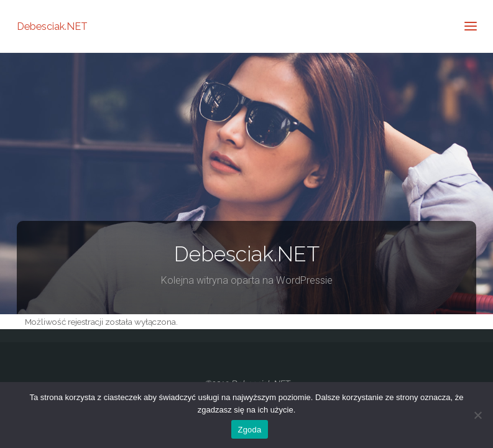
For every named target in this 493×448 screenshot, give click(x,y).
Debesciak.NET (52, 26)
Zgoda (249, 430)
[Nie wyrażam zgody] (477, 415)
